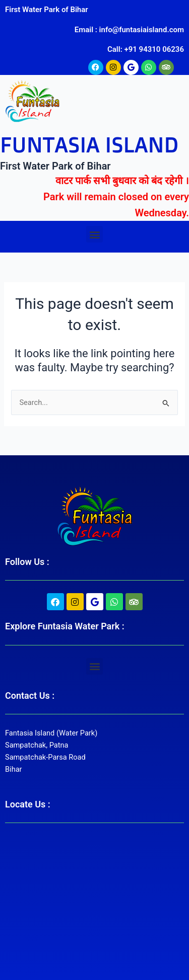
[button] (94, 234)
